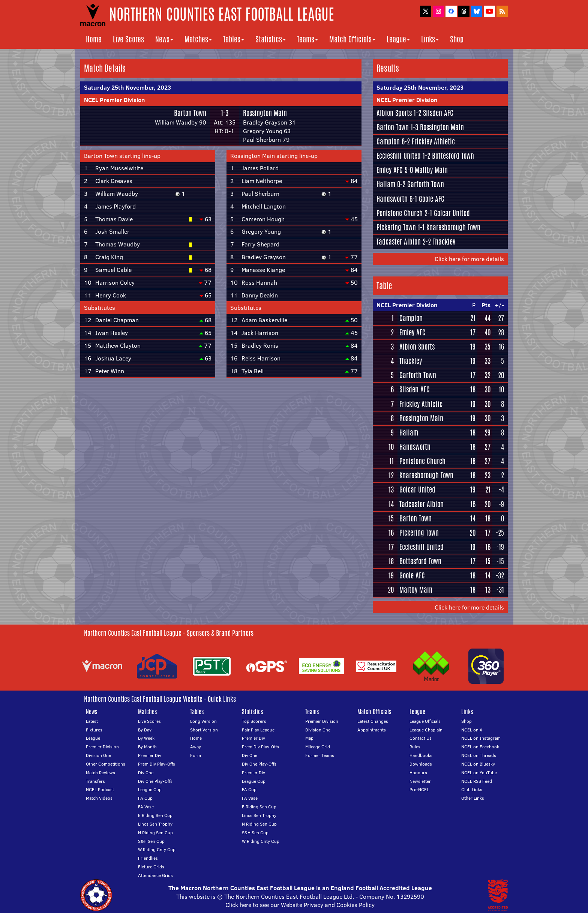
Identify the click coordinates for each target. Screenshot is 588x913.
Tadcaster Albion (399, 242)
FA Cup (145, 798)
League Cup (150, 789)
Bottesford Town (453, 156)
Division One (98, 755)
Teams (307, 39)
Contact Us (421, 738)
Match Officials (352, 39)
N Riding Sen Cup (155, 833)
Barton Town (190, 113)
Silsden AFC (438, 113)
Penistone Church (400, 213)
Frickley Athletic (433, 141)
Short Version (204, 730)
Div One (146, 773)
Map (309, 738)
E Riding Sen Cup (155, 815)
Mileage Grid (318, 747)
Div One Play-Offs (155, 781)
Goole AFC (432, 199)
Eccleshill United (399, 156)
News (164, 39)
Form (196, 755)
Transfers (95, 781)
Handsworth (392, 199)
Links (430, 39)
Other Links (473, 798)
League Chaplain (426, 730)
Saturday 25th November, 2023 (127, 87)
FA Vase (146, 807)
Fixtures (94, 730)
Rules (415, 747)
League (398, 39)
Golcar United (452, 213)
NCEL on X (472, 730)
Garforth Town (426, 184)
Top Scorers (254, 721)
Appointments (372, 730)
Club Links (472, 789)
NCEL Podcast (100, 789)
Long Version (203, 721)
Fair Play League (258, 730)
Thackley (444, 242)
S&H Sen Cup (151, 841)
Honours (418, 773)
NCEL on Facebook (480, 747)
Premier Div (150, 755)
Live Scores (128, 39)
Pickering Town (396, 227)
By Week (146, 738)
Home (94, 39)
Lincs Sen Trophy (155, 824)
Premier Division (102, 747)
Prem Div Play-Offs (157, 764)
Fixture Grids (151, 867)
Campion (388, 141)
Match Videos (99, 798)
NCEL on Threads (479, 755)
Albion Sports (394, 113)
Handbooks (421, 755)
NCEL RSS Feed (477, 781)
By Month (147, 747)
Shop (457, 39)
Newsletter (420, 781)
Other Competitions (106, 764)
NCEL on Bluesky (478, 764)
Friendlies (148, 858)
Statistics (271, 39)
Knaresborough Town (453, 227)
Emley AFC (390, 170)
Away (196, 747)
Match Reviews (100, 773)
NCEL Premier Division (115, 100)
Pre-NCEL (419, 789)
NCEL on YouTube (479, 773)
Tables (234, 39)
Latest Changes (373, 721)
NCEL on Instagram (481, 738)
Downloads (421, 764)
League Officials (425, 721)
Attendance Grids (155, 875)
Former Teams (320, 755)
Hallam (386, 184)
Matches (198, 39)
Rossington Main (265, 113)
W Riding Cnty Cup (157, 849)
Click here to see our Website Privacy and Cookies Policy (300, 905)
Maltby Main (431, 170)
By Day (145, 730)
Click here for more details (469, 259)
